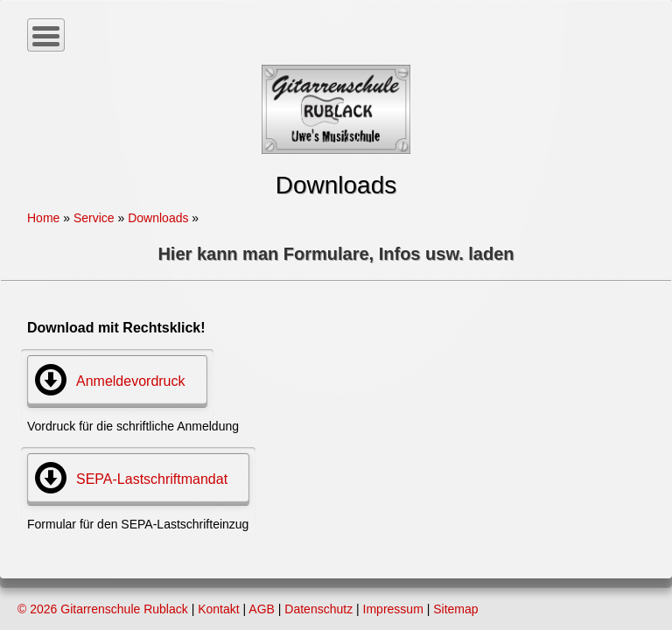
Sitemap (455, 609)
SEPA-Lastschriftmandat (152, 479)
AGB (262, 609)
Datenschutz (318, 609)
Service (94, 218)
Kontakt (218, 609)
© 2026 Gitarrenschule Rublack (103, 609)
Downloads (158, 218)
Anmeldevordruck (131, 381)
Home (43, 218)
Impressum (393, 609)
